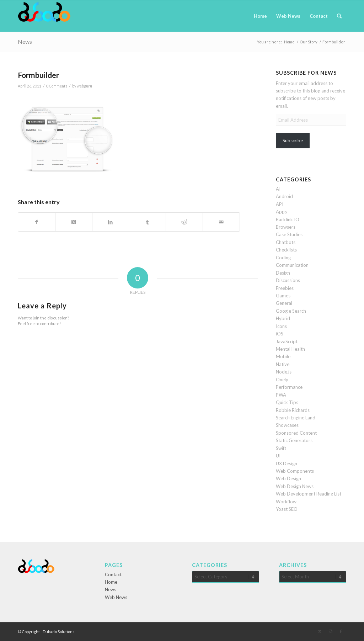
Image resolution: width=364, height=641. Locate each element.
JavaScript (287, 341)
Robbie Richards (293, 410)
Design (283, 273)
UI (278, 456)
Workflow (286, 502)
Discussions (288, 280)
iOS (280, 334)
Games (283, 296)
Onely (282, 380)
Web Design (288, 478)
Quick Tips (287, 402)
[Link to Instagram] (330, 631)
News (25, 41)
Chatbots (286, 242)
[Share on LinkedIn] (111, 222)
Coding (283, 258)
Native (283, 364)
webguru (84, 86)
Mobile (283, 356)
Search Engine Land (296, 418)
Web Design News (295, 486)
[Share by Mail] (221, 222)
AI (278, 189)
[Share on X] (74, 222)
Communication (292, 265)
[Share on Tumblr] (147, 222)
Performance (289, 387)
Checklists (286, 250)
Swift (281, 448)
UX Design (287, 463)
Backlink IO (288, 219)
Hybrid (283, 318)
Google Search (291, 311)
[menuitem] (260, 16)
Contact (113, 574)
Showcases (287, 425)
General (284, 303)
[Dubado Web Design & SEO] (44, 16)
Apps (281, 212)
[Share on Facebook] (37, 222)
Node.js (284, 372)
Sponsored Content (296, 433)
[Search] (339, 16)
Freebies (285, 288)
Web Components (295, 471)
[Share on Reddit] (184, 222)
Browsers (286, 227)
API (280, 204)
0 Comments (57, 86)
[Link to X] (320, 631)
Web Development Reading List (309, 494)
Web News (116, 597)
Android (284, 196)
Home (111, 582)
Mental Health (290, 349)
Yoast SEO (287, 509)
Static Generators (294, 440)
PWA (281, 395)
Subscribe (293, 141)
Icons (281, 326)
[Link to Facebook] (341, 631)
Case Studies (289, 234)
